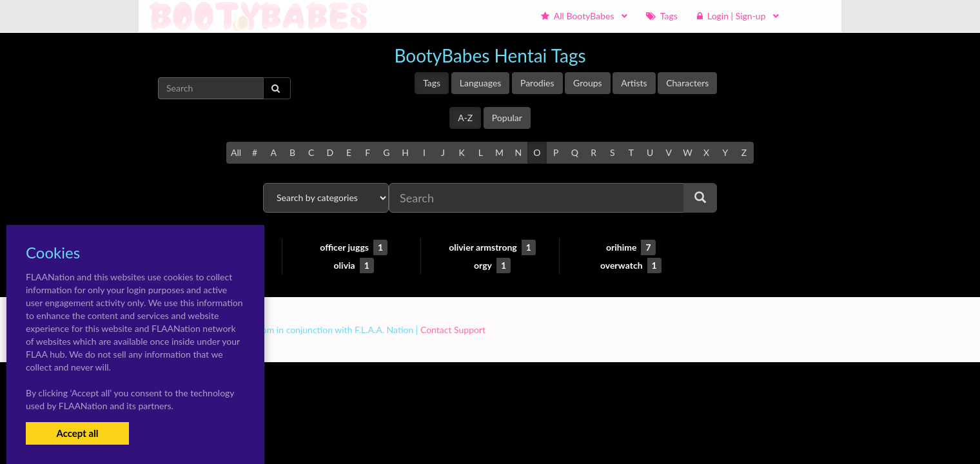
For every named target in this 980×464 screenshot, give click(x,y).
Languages (481, 83)
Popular (507, 118)
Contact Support (453, 330)
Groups (588, 83)
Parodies (537, 83)
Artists (634, 83)
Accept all (77, 433)
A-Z (465, 118)
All (236, 152)
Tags (432, 83)
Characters (687, 83)
